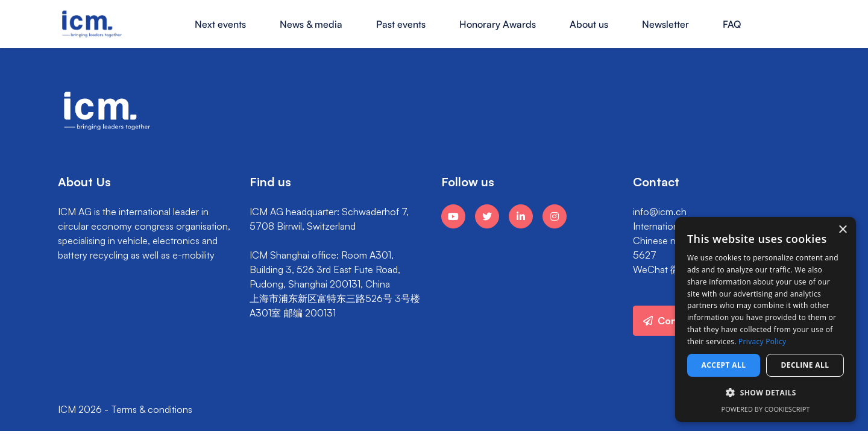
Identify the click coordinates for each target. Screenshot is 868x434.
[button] (766, 393)
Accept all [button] (724, 365)
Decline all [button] (805, 365)
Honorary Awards (498, 24)
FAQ (732, 24)
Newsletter (665, 24)
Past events (401, 24)
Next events (220, 24)
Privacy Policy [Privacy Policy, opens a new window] (762, 341)
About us (589, 24)
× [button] (842, 230)
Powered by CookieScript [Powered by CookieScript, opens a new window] (766, 409)
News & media (311, 24)
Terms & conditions (152, 409)
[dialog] (766, 319)
